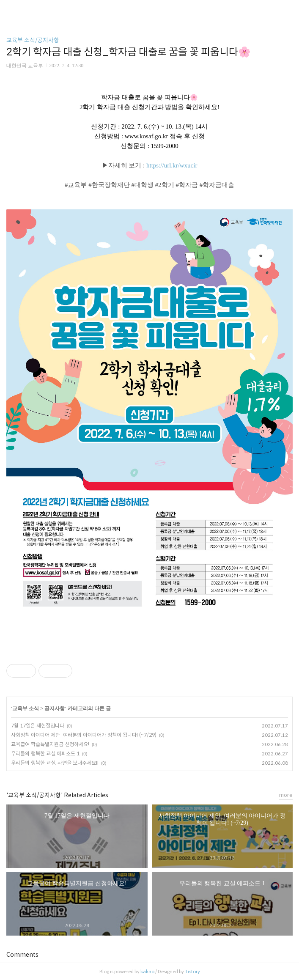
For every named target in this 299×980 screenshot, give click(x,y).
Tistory (192, 972)
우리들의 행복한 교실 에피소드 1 (45, 754)
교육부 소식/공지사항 (33, 40)
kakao (147, 972)
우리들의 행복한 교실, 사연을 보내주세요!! (55, 763)
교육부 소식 (26, 708)
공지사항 (55, 708)
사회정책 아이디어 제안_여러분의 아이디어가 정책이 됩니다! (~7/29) (84, 735)
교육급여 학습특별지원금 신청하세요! (50, 744)
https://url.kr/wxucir (172, 165)
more (286, 795)
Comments (22, 955)
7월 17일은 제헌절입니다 (38, 726)
